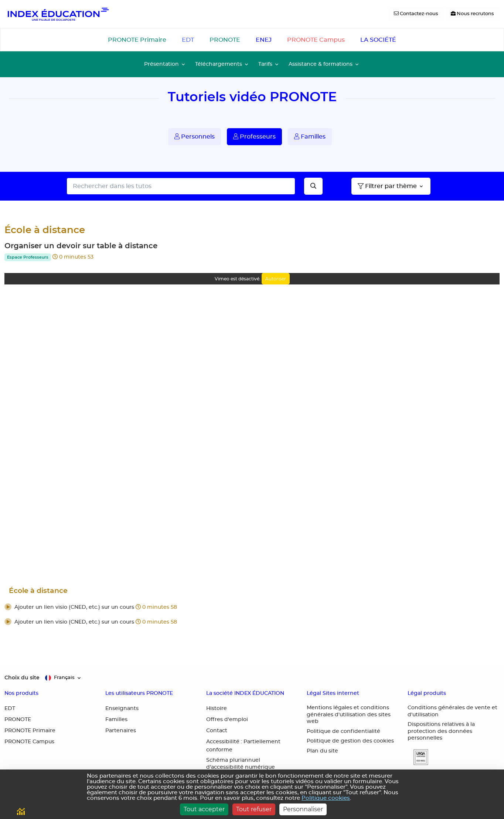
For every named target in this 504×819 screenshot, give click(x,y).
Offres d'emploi (227, 720)
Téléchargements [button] (219, 64)
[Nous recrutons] (472, 14)
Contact (217, 731)
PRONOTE (225, 40)
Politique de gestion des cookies (350, 741)
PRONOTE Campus (316, 40)
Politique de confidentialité (343, 731)
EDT (188, 40)
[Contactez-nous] (416, 14)
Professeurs (254, 136)
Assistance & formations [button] (321, 64)
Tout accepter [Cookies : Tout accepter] (204, 809)
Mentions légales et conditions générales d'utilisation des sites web (349, 715)
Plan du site (322, 751)
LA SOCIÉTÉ (378, 40)
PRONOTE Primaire (137, 40)
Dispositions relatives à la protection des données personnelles (441, 731)
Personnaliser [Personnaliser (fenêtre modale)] (303, 809)
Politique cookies (326, 798)
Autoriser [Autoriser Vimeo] (276, 279)
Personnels (195, 136)
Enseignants (122, 709)
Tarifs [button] (265, 64)
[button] (252, 608)
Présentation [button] (161, 64)
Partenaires (121, 731)
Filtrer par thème (387, 186)
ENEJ (264, 40)
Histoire (217, 709)
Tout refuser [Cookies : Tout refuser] (254, 809)
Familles (310, 136)
